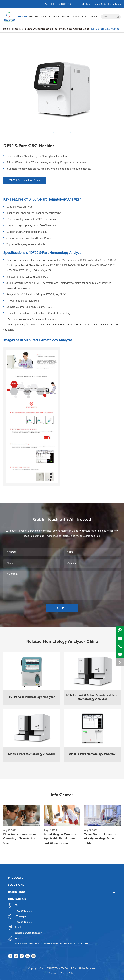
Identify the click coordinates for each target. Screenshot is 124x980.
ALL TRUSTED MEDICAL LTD (58, 969)
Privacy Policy (68, 974)
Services (66, 19)
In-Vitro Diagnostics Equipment (40, 29)
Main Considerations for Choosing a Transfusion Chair (20, 839)
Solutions (34, 19)
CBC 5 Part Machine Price (24, 181)
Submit (62, 608)
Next (70, 133)
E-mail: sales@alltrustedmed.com (101, 4)
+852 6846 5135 (23, 922)
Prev (54, 133)
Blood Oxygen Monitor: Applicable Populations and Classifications (60, 839)
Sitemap (53, 974)
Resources (78, 19)
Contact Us (17, 899)
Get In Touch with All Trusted (62, 520)
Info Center (91, 19)
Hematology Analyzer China (74, 29)
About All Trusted (50, 19)
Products (23, 19)
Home (6, 29)
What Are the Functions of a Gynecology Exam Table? (101, 839)
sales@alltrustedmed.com (29, 933)
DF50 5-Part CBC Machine (105, 29)
